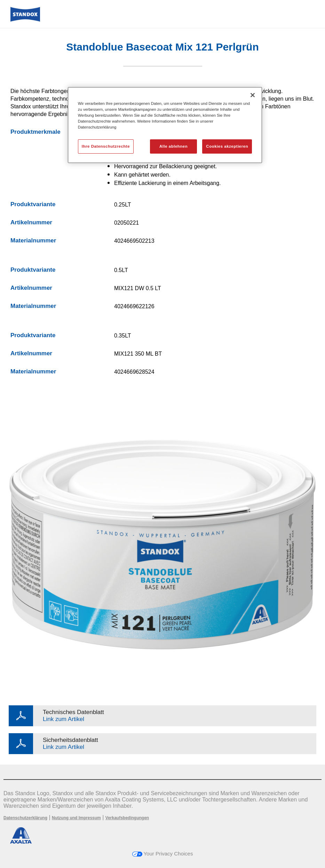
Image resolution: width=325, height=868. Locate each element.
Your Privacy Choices (163, 854)
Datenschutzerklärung (25, 818)
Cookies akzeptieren (227, 146)
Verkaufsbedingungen (127, 818)
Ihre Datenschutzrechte (106, 146)
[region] (165, 125)
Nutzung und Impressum (76, 818)
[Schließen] (253, 95)
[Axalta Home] (25, 20)
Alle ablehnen (173, 146)
